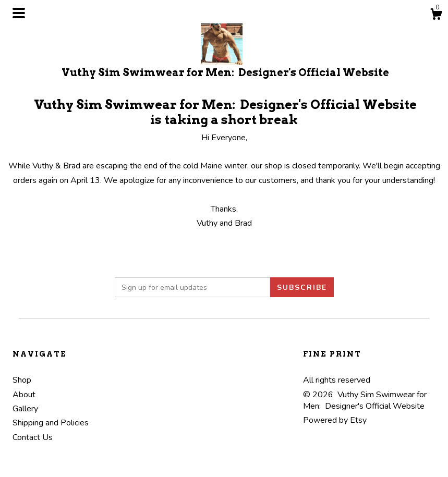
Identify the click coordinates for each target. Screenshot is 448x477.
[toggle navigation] (19, 13)
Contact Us (33, 437)
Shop (22, 380)
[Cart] (436, 16)
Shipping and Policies (51, 423)
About (24, 395)
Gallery (25, 409)
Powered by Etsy (335, 420)
